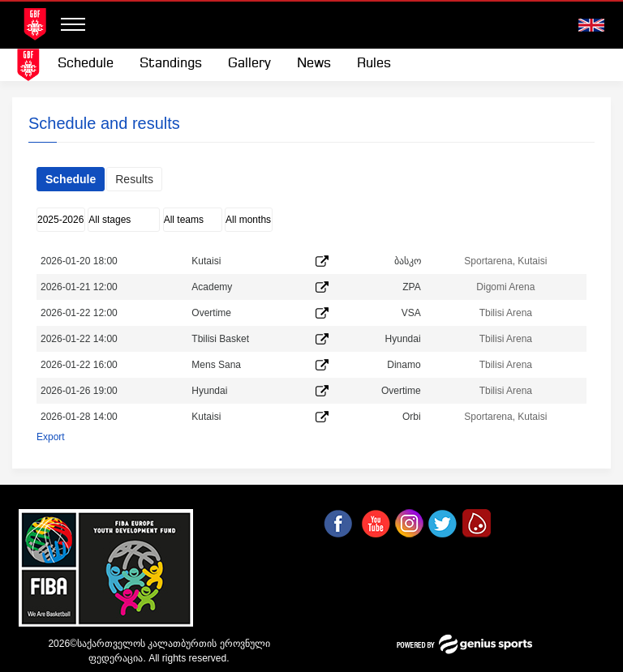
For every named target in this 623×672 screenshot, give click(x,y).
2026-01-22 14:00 (79, 339)
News (314, 64)
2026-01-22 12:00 (79, 313)
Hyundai (403, 339)
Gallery (249, 64)
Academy (212, 287)
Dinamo (404, 365)
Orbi (412, 417)
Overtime (211, 313)
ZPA (411, 287)
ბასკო (408, 261)
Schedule (86, 64)
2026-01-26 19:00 (79, 391)
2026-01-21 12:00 (79, 287)
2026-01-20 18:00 (79, 261)
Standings (171, 64)
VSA (411, 313)
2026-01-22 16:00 (79, 365)
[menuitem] (86, 64)
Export (51, 437)
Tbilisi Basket (220, 339)
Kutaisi (206, 261)
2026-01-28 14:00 (79, 417)
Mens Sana (216, 365)
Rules (374, 64)
